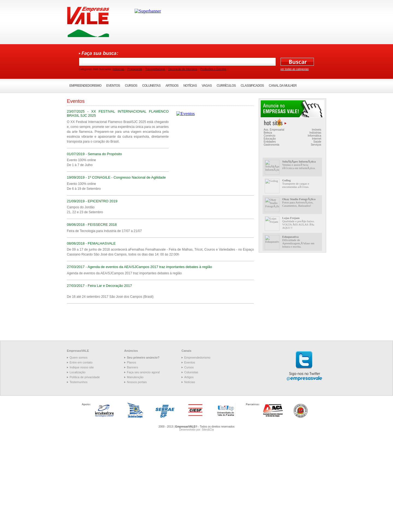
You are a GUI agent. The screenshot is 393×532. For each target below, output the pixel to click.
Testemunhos (78, 382)
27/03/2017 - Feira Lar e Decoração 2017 (99, 286)
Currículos (226, 86)
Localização (78, 372)
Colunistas (151, 86)
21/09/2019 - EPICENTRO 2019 (92, 201)
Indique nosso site (82, 367)
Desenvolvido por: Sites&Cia (197, 430)
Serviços (316, 145)
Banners (133, 367)
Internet (317, 139)
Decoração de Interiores (183, 69)
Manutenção (135, 377)
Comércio (270, 136)
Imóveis (317, 130)
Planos (132, 362)
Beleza (268, 133)
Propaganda (135, 69)
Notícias (190, 86)
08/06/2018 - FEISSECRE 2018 (92, 225)
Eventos (113, 86)
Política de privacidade (85, 377)
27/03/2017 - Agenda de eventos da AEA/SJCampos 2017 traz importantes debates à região (139, 267)
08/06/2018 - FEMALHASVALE (91, 243)
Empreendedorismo (85, 86)
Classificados (252, 86)
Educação (270, 139)
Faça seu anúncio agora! (143, 372)
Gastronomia (271, 145)
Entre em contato (81, 362)
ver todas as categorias (295, 69)
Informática (315, 136)
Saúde (317, 142)
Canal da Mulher (283, 86)
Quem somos (78, 357)
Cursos (131, 86)
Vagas (207, 86)
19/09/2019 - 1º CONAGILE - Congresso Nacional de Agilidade (116, 177)
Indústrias (118, 69)
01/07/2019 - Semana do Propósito (94, 154)
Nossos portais (137, 382)
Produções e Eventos (213, 69)
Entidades (270, 142)
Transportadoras (155, 69)
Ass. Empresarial (274, 130)
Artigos (172, 86)
